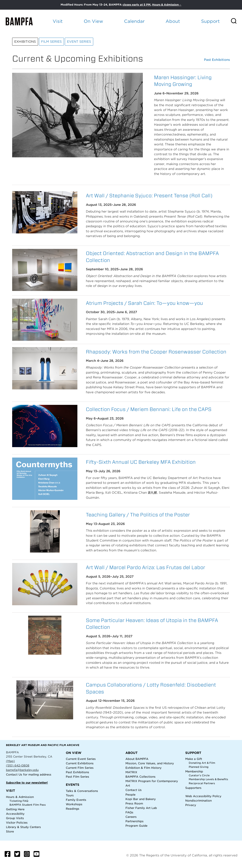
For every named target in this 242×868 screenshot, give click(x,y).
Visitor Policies (17, 823)
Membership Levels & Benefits (208, 779)
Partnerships (135, 821)
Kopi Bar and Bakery (141, 799)
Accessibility (15, 814)
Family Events (76, 800)
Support (210, 21)
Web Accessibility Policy (203, 796)
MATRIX (131, 772)
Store (10, 831)
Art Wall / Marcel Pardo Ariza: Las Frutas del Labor (146, 567)
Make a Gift (194, 759)
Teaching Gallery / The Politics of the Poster (138, 515)
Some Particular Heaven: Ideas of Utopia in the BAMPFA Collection (152, 624)
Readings (73, 809)
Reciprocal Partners (202, 783)
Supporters (193, 788)
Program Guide (136, 826)
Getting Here (15, 809)
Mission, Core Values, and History (150, 763)
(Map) (10, 761)
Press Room (134, 803)
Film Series (51, 42)
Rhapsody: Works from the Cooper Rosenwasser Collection (156, 352)
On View (93, 21)
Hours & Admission (20, 797)
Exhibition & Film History (143, 768)
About (173, 21)
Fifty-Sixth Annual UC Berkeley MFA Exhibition (141, 462)
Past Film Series (77, 777)
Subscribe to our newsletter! (27, 783)
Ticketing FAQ (19, 801)
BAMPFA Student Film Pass (28, 805)
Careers (131, 817)
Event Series (79, 42)
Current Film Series (80, 768)
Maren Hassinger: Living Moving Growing (183, 81)
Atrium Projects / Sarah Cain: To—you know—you (144, 303)
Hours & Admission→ (167, 5)
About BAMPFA (137, 759)
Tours (70, 795)
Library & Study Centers (23, 827)
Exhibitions (25, 42)
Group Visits (15, 818)
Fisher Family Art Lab (141, 808)
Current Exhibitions (80, 763)
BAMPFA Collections (140, 777)
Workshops (74, 804)
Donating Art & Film (202, 763)
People (130, 795)
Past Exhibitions (217, 60)
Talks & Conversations (82, 791)
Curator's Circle (199, 775)
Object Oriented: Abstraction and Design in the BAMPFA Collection (152, 257)
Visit (58, 21)
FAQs (129, 812)
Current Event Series (81, 759)
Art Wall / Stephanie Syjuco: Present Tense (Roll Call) (149, 195)
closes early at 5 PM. (137, 5)
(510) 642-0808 (18, 765)
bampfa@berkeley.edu (22, 770)
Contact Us (14, 774)
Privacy (191, 805)
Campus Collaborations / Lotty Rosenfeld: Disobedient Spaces (151, 688)
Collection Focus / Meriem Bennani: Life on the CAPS (149, 409)
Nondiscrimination (198, 801)
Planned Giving (199, 767)
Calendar (134, 21)
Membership (194, 771)
